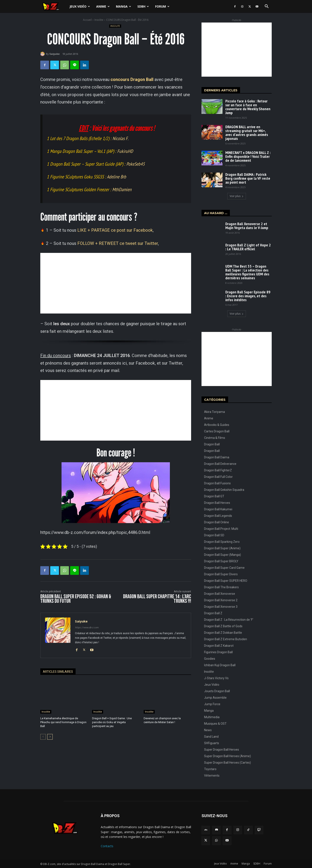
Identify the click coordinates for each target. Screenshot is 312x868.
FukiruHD (125, 151)
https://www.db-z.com (87, 628)
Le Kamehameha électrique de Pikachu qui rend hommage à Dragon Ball (63, 722)
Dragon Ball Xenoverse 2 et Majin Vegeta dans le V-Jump (247, 226)
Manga (123, 6)
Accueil (87, 20)
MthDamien (122, 189)
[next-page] (50, 737)
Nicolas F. (120, 138)
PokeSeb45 (136, 164)
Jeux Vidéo (80, 6)
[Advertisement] (116, 283)
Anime (103, 6)
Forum (162, 6)
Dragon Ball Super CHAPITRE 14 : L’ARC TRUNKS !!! (157, 599)
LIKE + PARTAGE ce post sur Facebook (115, 230)
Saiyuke (54, 54)
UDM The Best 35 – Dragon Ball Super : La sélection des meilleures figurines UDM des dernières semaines (247, 272)
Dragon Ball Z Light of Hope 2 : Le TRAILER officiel (248, 247)
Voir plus (237, 196)
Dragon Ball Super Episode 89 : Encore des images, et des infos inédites (248, 296)
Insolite (99, 20)
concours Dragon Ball (132, 79)
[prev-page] (43, 737)
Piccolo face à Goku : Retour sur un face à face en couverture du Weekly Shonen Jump (248, 107)
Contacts (107, 846)
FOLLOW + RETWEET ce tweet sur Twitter (118, 243)
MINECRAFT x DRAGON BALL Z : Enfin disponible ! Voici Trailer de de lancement (248, 156)
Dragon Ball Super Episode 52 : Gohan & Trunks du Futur (76, 599)
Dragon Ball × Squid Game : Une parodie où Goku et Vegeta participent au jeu (112, 722)
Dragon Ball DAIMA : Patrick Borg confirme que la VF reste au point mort (248, 178)
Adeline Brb (116, 177)
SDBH (143, 6)
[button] (266, 7)
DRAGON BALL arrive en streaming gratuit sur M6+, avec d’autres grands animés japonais (247, 133)
